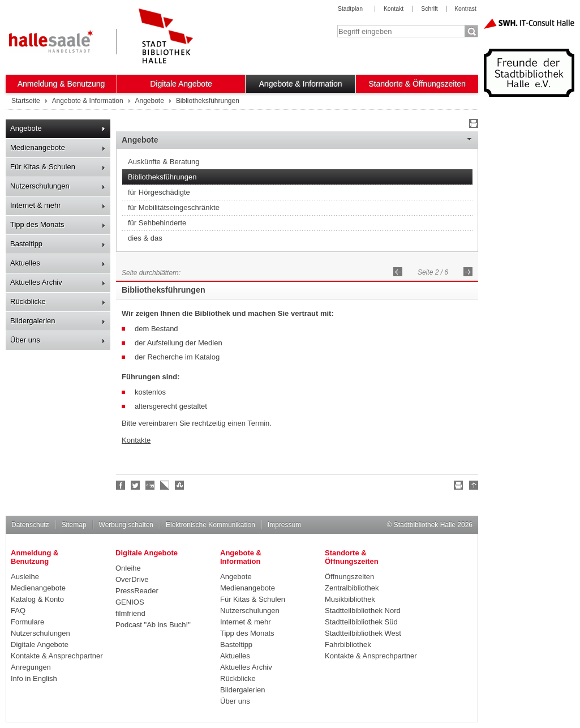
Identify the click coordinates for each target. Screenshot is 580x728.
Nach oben (472, 487)
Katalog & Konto (37, 599)
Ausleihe (25, 577)
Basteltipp (26, 244)
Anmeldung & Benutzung (61, 84)
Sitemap (74, 525)
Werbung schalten (126, 525)
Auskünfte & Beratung (164, 162)
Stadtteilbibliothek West (363, 633)
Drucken (472, 125)
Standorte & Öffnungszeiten (417, 84)
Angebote (26, 128)
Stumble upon (180, 485)
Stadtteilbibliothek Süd (361, 622)
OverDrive (132, 579)
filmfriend (130, 613)
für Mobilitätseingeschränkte (174, 207)
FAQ (18, 611)
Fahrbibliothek (348, 645)
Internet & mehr (36, 205)
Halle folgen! (136, 485)
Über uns (25, 340)
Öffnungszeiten (349, 577)
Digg (151, 485)
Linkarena (165, 485)
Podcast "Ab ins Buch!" (153, 625)
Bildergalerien (33, 321)
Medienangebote (38, 147)
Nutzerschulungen (40, 186)
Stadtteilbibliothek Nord (363, 611)
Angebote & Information (301, 84)
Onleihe (128, 568)
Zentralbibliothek (352, 588)
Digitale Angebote (181, 84)
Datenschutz (30, 525)
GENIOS (130, 602)
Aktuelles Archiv (36, 282)
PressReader (137, 591)
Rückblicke (28, 301)
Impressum (284, 525)
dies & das (145, 238)
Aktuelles (25, 263)
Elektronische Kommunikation (210, 525)
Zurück (398, 272)
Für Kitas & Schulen (43, 167)
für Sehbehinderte (157, 223)
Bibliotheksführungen (162, 177)
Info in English (34, 678)
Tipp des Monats (37, 224)
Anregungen (31, 667)
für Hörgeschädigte (159, 192)
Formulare (27, 622)
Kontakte (136, 440)
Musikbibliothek (350, 599)
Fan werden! (121, 485)
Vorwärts (468, 272)
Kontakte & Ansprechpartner (57, 656)
